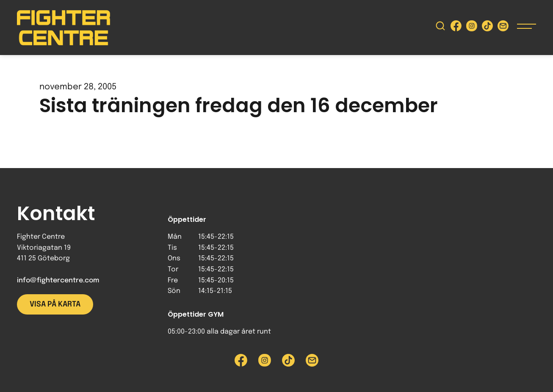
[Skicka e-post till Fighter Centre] (503, 28)
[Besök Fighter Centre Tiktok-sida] (487, 28)
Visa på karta (55, 304)
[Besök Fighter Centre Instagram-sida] (472, 28)
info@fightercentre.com (58, 280)
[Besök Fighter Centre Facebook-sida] (456, 28)
